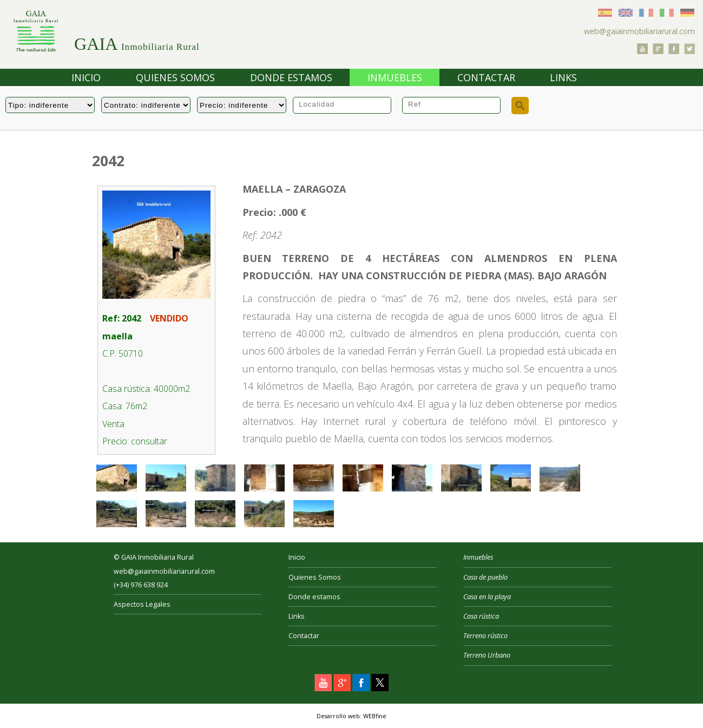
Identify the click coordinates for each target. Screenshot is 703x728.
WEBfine (375, 716)
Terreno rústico (485, 636)
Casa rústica (481, 616)
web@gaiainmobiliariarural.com (639, 31)
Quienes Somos (175, 77)
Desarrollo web (338, 716)
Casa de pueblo (485, 577)
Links (563, 77)
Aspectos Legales (142, 604)
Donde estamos (291, 77)
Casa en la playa (487, 597)
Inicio (86, 77)
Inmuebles (395, 77)
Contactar (486, 77)
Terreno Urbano (487, 655)
